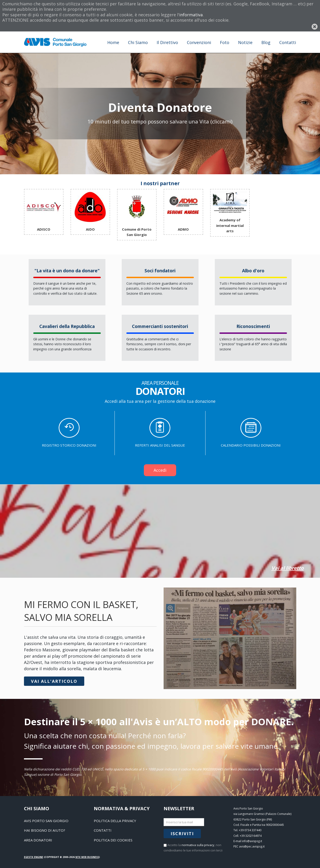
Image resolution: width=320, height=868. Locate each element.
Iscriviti (182, 834)
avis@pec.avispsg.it (252, 846)
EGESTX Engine (34, 857)
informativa (191, 15)
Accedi (160, 470)
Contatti (103, 830)
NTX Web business (87, 857)
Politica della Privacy (115, 821)
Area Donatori (38, 840)
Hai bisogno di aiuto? (45, 830)
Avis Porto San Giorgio (46, 821)
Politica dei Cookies (113, 840)
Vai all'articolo (54, 681)
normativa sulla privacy (198, 845)
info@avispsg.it (252, 841)
